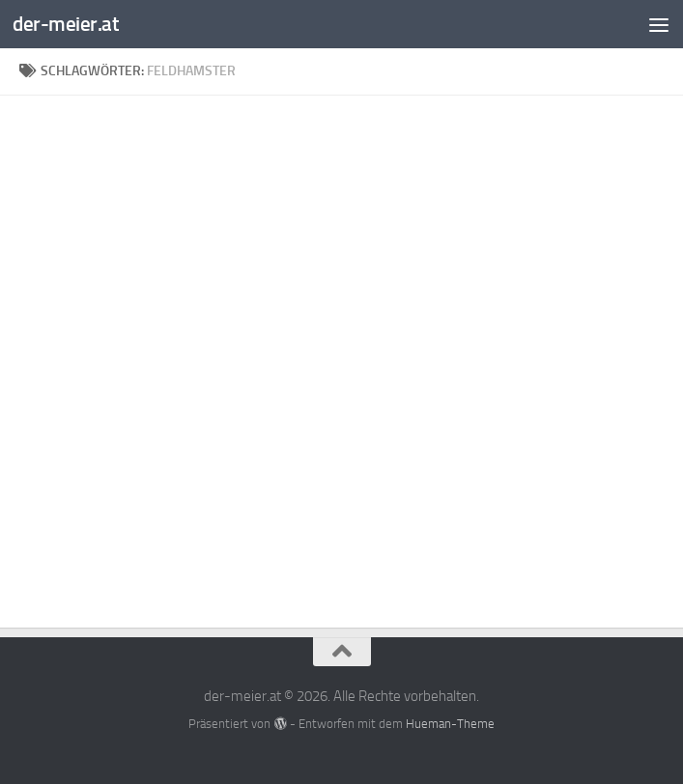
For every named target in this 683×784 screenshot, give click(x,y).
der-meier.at (66, 24)
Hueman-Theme (450, 724)
